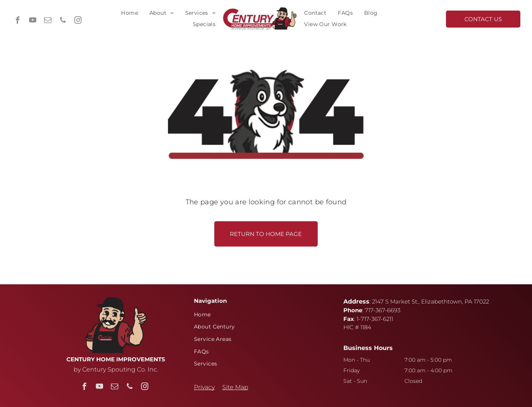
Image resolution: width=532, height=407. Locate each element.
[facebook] (18, 21)
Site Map (235, 387)
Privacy (204, 387)
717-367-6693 (383, 310)
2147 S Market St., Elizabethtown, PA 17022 (431, 301)
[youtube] (33, 21)
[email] (48, 21)
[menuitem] (130, 13)
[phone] (63, 21)
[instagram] (78, 21)
